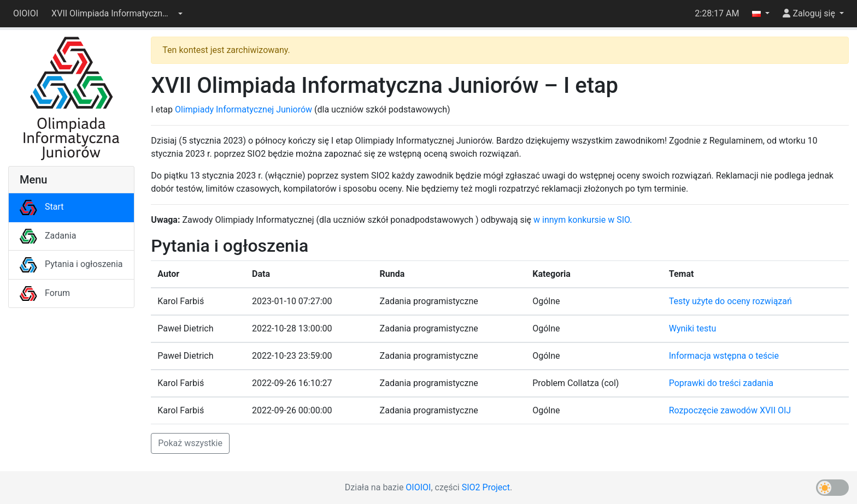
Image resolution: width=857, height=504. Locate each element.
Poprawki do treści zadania (721, 383)
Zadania (48, 236)
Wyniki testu (693, 328)
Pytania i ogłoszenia (71, 264)
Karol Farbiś (181, 301)
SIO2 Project (486, 487)
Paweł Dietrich (185, 328)
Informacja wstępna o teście (724, 356)
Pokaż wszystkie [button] (190, 443)
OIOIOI (26, 13)
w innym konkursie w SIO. (583, 220)
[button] (117, 14)
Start (42, 207)
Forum (45, 293)
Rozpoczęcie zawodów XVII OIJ (730, 410)
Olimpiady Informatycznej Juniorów (243, 109)
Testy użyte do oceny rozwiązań (730, 301)
